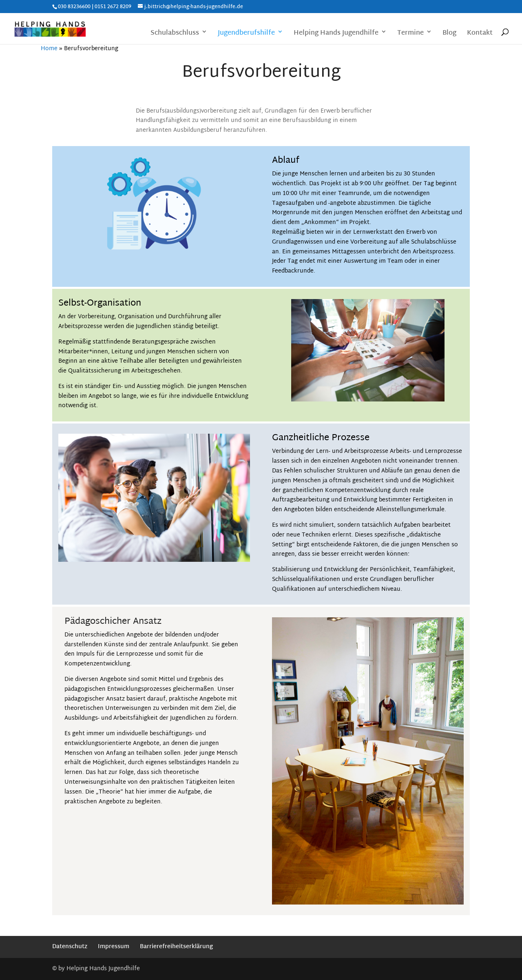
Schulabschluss (175, 34)
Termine (410, 34)
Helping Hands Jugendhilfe (336, 34)
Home (49, 49)
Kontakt (480, 34)
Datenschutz (70, 947)
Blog (449, 34)
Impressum (114, 947)
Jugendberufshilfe (246, 34)
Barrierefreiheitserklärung (176, 947)
